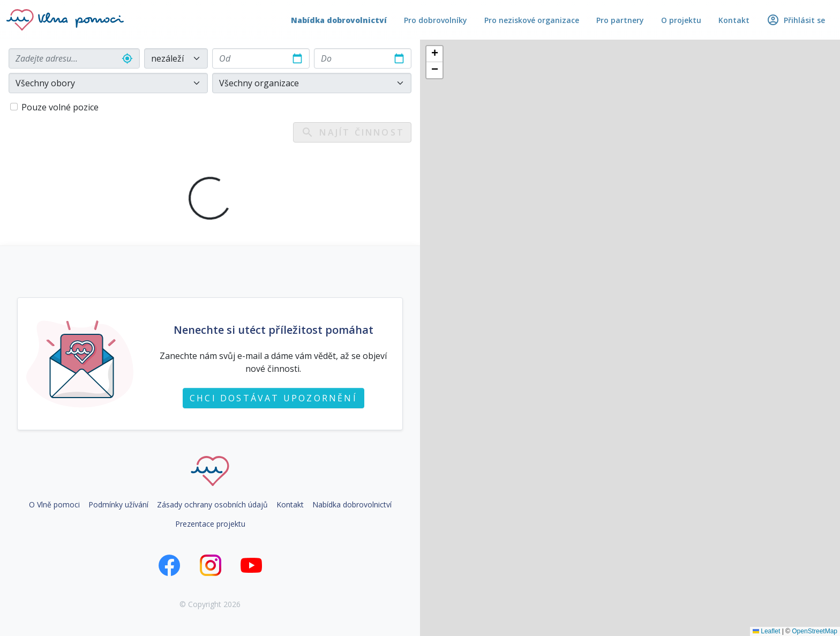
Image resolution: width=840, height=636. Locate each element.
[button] (434, 54)
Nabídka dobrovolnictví (339, 20)
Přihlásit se (796, 20)
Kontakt (734, 20)
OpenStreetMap (815, 631)
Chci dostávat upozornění (273, 398)
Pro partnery (620, 20)
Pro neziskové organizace (532, 20)
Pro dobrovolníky (436, 20)
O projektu (681, 20)
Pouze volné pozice (60, 107)
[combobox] (74, 58)
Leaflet (766, 631)
